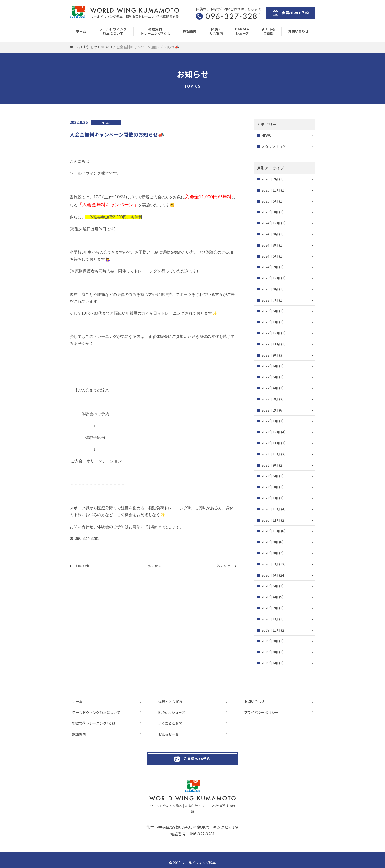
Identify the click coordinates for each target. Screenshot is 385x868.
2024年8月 (270, 245)
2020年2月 (270, 608)
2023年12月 (271, 278)
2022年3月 (270, 399)
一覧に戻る (153, 566)
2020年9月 (270, 542)
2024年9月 (270, 234)
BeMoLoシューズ (242, 31)
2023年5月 (270, 311)
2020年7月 (270, 564)
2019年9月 (270, 641)
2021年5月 (270, 476)
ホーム (81, 31)
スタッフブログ (274, 147)
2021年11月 (271, 443)
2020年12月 (271, 509)
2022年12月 (271, 333)
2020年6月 (270, 575)
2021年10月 (271, 454)
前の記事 (83, 566)
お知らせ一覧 (168, 734)
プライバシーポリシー (261, 712)
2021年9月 (270, 465)
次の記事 (224, 566)
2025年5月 (270, 201)
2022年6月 (270, 366)
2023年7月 (270, 300)
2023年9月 (270, 289)
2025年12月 (271, 190)
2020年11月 (271, 520)
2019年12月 (271, 630)
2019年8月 (270, 652)
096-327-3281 (202, 828)
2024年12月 (271, 223)
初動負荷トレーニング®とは (155, 31)
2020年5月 (270, 586)
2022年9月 (270, 355)
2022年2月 (270, 410)
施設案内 (190, 31)
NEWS (266, 136)
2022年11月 (271, 344)
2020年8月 (270, 553)
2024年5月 (270, 256)
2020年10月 (271, 531)
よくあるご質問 (268, 31)
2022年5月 (270, 377)
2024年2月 (270, 267)
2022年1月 (270, 421)
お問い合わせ (298, 31)
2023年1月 (270, 322)
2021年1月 (270, 498)
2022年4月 (270, 388)
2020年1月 (270, 619)
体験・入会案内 (216, 31)
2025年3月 (270, 212)
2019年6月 (270, 663)
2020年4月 (270, 597)
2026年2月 (270, 179)
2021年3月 (270, 487)
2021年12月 (271, 432)
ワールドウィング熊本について (113, 31)
